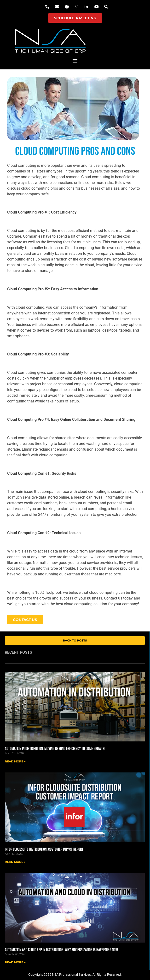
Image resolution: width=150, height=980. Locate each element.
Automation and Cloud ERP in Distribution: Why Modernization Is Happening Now (61, 950)
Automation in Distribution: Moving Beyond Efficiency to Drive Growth (55, 749)
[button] (75, 61)
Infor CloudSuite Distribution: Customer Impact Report (44, 849)
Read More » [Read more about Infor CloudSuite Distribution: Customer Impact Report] (15, 862)
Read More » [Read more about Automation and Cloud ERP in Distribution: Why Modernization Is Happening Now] (15, 962)
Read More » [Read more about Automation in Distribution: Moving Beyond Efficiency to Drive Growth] (15, 761)
